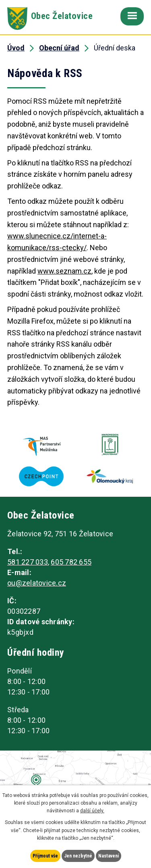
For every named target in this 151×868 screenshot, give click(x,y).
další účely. (92, 811)
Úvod (16, 48)
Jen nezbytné (78, 856)
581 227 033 (28, 562)
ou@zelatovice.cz (37, 583)
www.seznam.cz (64, 271)
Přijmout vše (45, 856)
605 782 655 (71, 562)
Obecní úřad (59, 48)
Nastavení (109, 856)
